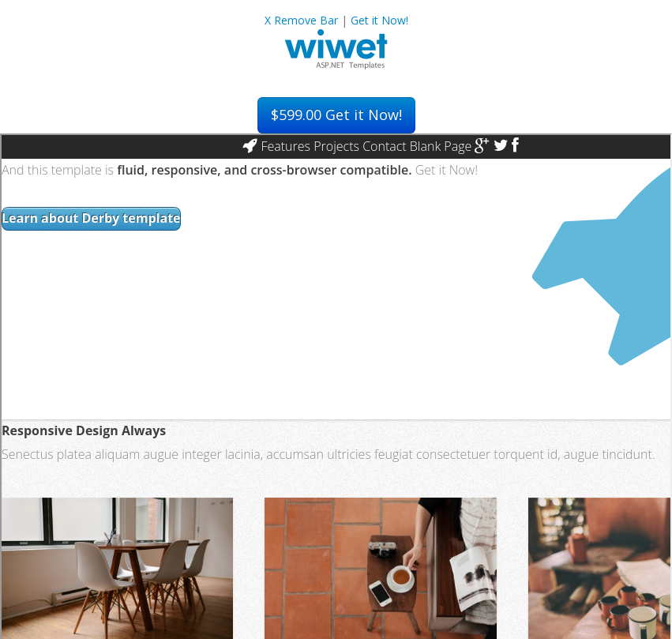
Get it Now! (379, 20)
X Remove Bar (301, 20)
